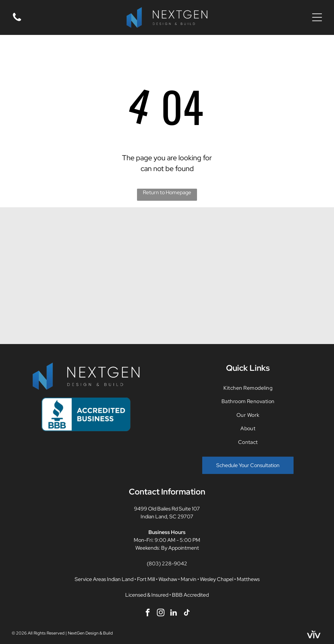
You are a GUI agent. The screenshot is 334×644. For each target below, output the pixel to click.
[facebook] (148, 613)
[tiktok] (187, 613)
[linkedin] (174, 613)
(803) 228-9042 (167, 564)
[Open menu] (317, 17)
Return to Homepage (167, 192)
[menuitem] (248, 388)
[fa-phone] (17, 21)
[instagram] (161, 613)
